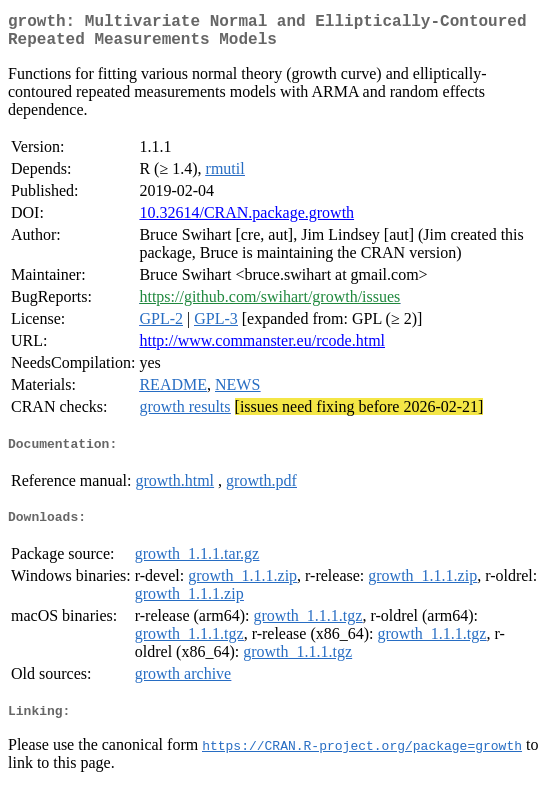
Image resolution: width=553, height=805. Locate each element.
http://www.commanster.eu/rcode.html (262, 348)
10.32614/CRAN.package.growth (246, 220)
